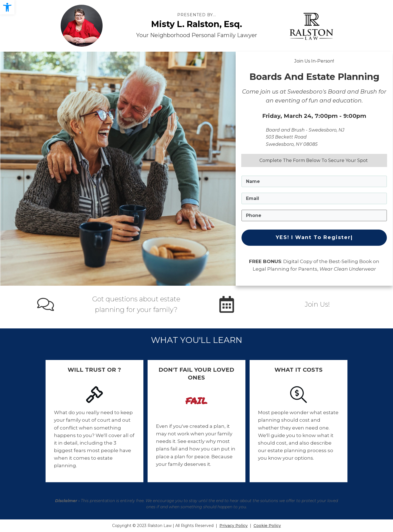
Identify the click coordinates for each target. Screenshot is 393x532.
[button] (7, 7)
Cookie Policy (267, 526)
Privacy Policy (234, 526)
